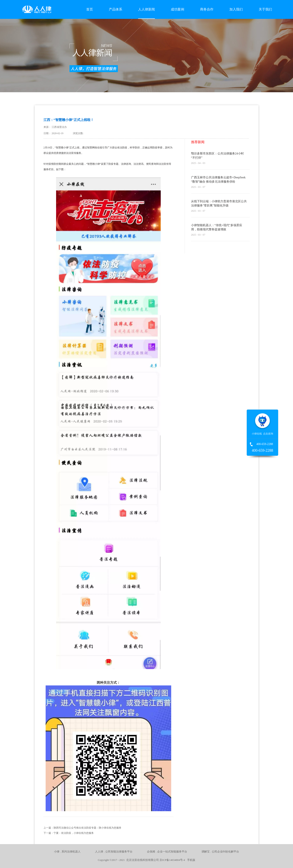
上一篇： (82, 828)
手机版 (190, 860)
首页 (90, 9)
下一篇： (69, 833)
